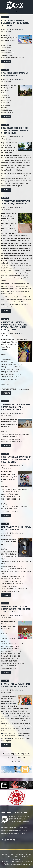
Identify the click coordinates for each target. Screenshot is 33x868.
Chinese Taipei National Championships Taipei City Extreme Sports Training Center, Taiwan (14, 326)
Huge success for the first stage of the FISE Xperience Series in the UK (15, 130)
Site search (17, 859)
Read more (6, 62)
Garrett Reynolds (11, 704)
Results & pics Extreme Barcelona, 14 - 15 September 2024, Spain (16, 23)
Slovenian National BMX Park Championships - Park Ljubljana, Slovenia (16, 407)
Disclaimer (28, 854)
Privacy (12, 854)
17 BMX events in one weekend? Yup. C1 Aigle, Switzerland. (16, 202)
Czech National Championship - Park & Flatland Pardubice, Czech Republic (16, 460)
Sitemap (8, 857)
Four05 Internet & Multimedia (12, 864)
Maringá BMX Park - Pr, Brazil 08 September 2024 (16, 528)
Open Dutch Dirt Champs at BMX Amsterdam (15, 74)
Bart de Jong (20, 29)
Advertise (16, 857)
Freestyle (5, 17)
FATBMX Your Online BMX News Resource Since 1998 (17, 5)
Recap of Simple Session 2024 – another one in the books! (16, 685)
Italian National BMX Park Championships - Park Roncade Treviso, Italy (16, 609)
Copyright (19, 854)
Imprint (5, 854)
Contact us (25, 857)
